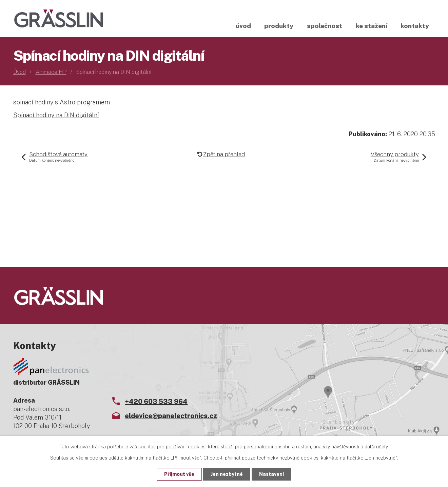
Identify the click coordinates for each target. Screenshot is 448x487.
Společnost (325, 26)
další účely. (377, 447)
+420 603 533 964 (156, 402)
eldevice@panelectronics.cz (171, 416)
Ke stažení (372, 26)
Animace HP (51, 72)
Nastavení (271, 474)
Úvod (243, 26)
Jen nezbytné (227, 474)
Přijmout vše (179, 474)
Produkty (279, 26)
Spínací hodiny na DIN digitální (56, 115)
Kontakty (415, 26)
